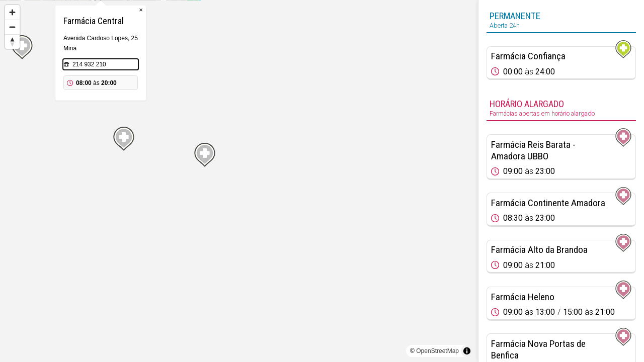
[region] (239, 181)
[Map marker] (22, 274)
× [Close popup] (279, 60)
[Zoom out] (12, 27)
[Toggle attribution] (467, 351)
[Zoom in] (12, 12)
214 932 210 (228, 115)
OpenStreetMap (437, 351)
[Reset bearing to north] (12, 41)
